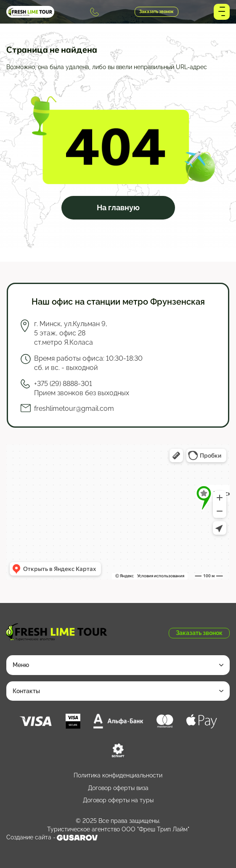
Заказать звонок (156, 12)
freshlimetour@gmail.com (74, 409)
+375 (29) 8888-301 (94, 12)
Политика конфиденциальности (118, 775)
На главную (118, 208)
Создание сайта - (52, 838)
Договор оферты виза (118, 788)
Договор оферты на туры (118, 800)
